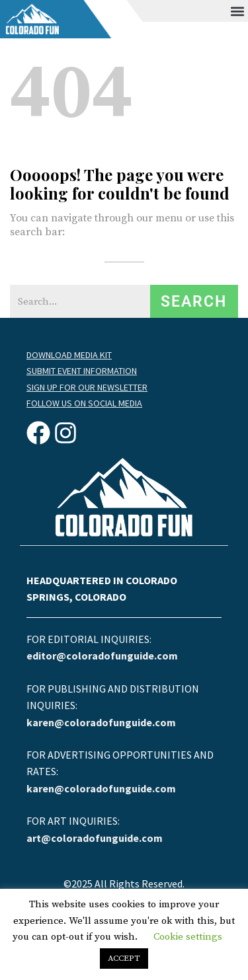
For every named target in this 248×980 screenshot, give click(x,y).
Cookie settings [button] (188, 937)
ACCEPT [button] (124, 958)
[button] (237, 11)
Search (194, 302)
